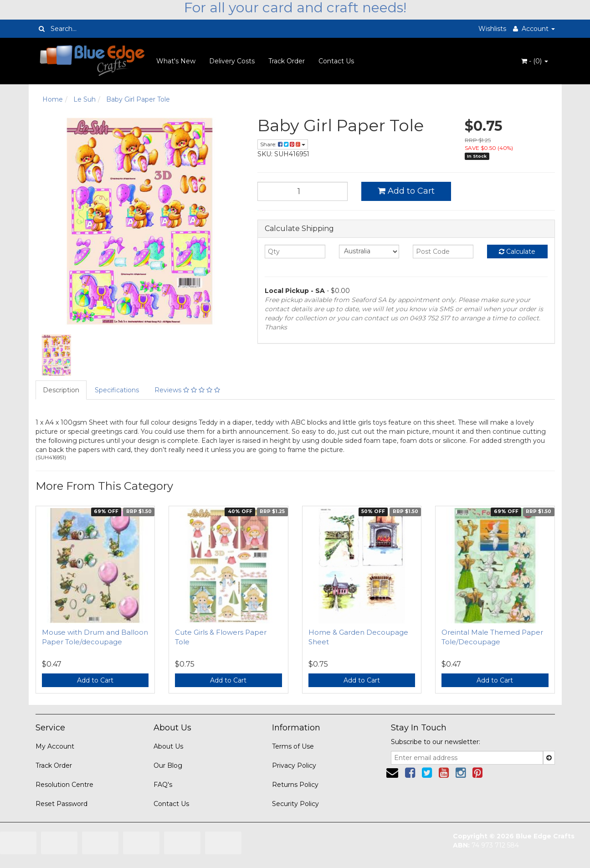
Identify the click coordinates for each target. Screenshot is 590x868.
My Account (55, 746)
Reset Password (62, 804)
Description (61, 390)
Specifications (117, 390)
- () (535, 61)
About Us (168, 746)
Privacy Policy (294, 765)
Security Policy (295, 804)
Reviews (187, 390)
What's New (176, 61)
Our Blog (168, 765)
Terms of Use (293, 746)
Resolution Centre (64, 785)
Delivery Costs (232, 61)
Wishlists (492, 29)
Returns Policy (295, 785)
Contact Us (336, 61)
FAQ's (163, 785)
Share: (283, 144)
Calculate (517, 252)
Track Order (287, 61)
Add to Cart (406, 191)
